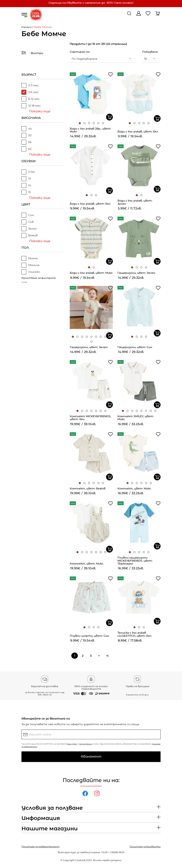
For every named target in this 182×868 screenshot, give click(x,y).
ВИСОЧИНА (31, 118)
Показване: (150, 52)
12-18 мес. (31, 106)
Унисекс (31, 272)
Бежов (30, 235)
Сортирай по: (80, 52)
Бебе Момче (43, 27)
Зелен (29, 229)
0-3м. (28, 172)
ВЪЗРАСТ (29, 75)
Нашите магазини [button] (50, 829)
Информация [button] (41, 818)
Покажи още (40, 111)
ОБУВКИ (28, 161)
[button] (80, 123)
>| (107, 656)
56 (26, 142)
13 (26, 179)
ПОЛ (25, 248)
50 (26, 135)
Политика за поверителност (40, 846)
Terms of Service (85, 744)
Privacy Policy (72, 744)
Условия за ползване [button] (52, 808)
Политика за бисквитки (145, 846)
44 (27, 129)
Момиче (31, 265)
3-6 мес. (30, 92)
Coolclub (80, 860)
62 (26, 149)
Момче (30, 258)
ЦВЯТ (26, 204)
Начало (27, 27)
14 (26, 185)
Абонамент (91, 757)
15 (26, 192)
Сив (28, 222)
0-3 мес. (30, 85)
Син (28, 215)
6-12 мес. (31, 99)
